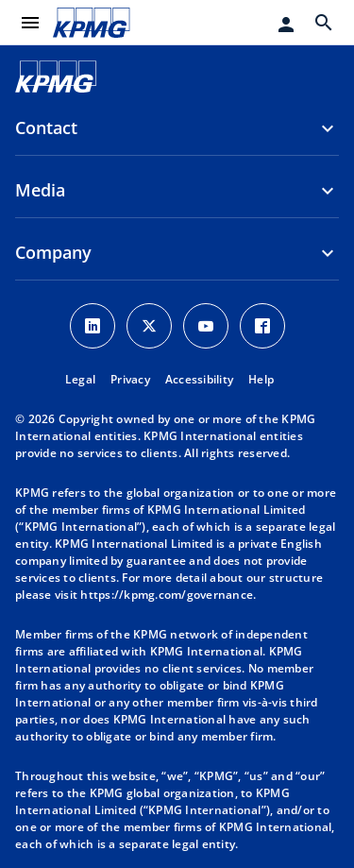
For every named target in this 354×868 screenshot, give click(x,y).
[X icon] (149, 326)
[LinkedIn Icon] (93, 326)
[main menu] (30, 23)
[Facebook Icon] (262, 326)
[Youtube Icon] (206, 326)
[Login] (286, 25)
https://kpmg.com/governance (167, 595)
